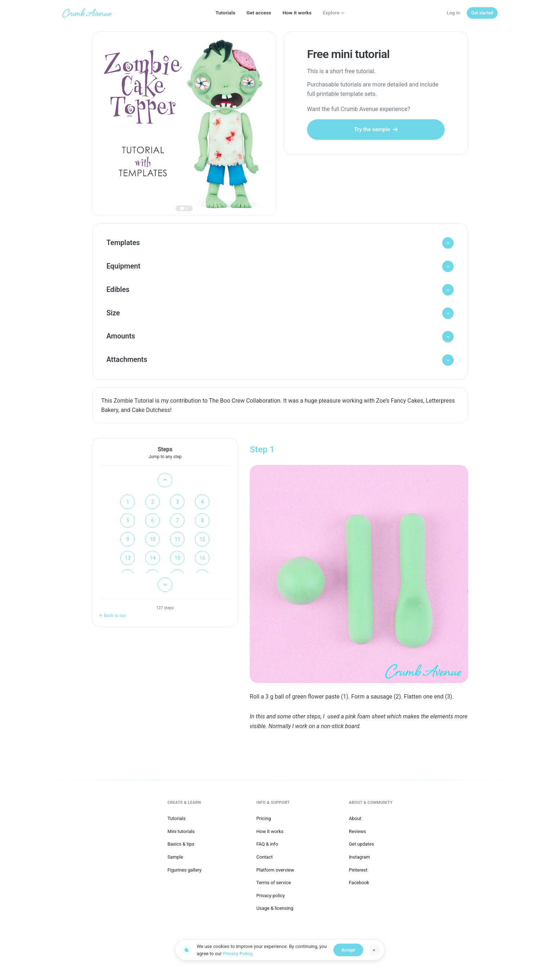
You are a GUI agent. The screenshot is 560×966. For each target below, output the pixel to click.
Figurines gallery (185, 868)
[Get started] (482, 13)
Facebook (359, 881)
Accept (350, 950)
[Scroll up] (165, 487)
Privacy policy (270, 894)
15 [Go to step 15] (178, 565)
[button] (280, 244)
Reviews (357, 830)
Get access (259, 13)
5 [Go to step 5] (128, 527)
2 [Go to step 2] (153, 509)
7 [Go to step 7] (178, 527)
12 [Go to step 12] (203, 546)
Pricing (263, 817)
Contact (264, 856)
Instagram (359, 856)
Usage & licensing (275, 907)
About (355, 817)
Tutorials (225, 13)
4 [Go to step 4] (203, 509)
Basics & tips (181, 843)
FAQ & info (267, 843)
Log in (453, 13)
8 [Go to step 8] (203, 527)
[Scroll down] (165, 591)
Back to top (112, 622)
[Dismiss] (374, 950)
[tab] (182, 208)
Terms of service (274, 881)
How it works (297, 13)
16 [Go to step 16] (203, 565)
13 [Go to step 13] (128, 565)
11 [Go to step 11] (178, 546)
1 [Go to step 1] (128, 509)
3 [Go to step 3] (178, 509)
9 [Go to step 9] (128, 546)
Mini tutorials (181, 830)
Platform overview (275, 868)
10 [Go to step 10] (153, 546)
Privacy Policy (238, 954)
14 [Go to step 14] (153, 565)
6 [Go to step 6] (153, 527)
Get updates (361, 843)
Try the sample (376, 129)
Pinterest (358, 868)
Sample (175, 856)
